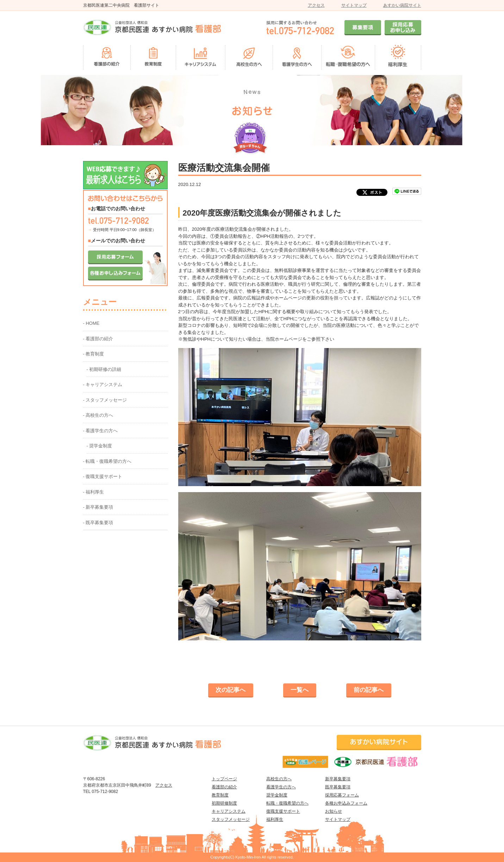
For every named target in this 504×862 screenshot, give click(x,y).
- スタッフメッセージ (105, 400)
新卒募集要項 (338, 779)
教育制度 (220, 795)
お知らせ (334, 811)
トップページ (224, 779)
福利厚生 (275, 819)
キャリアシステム (229, 811)
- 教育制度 (94, 354)
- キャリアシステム (103, 385)
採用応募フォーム (342, 795)
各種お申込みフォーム (346, 803)
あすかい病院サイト (402, 5)
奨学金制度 (277, 795)
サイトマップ (354, 5)
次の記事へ (231, 690)
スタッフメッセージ (231, 819)
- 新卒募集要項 (98, 507)
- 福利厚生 (94, 492)
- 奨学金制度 (99, 446)
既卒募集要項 (338, 787)
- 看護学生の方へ (101, 431)
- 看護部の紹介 (98, 339)
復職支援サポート (283, 811)
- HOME (91, 323)
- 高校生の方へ (98, 415)
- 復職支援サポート (103, 476)
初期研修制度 (224, 803)
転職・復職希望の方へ (287, 803)
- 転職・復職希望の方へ (107, 461)
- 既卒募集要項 (98, 523)
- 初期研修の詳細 (104, 369)
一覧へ (300, 690)
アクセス (316, 5)
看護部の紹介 (224, 787)
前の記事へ (369, 690)
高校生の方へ (279, 779)
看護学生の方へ (281, 787)
